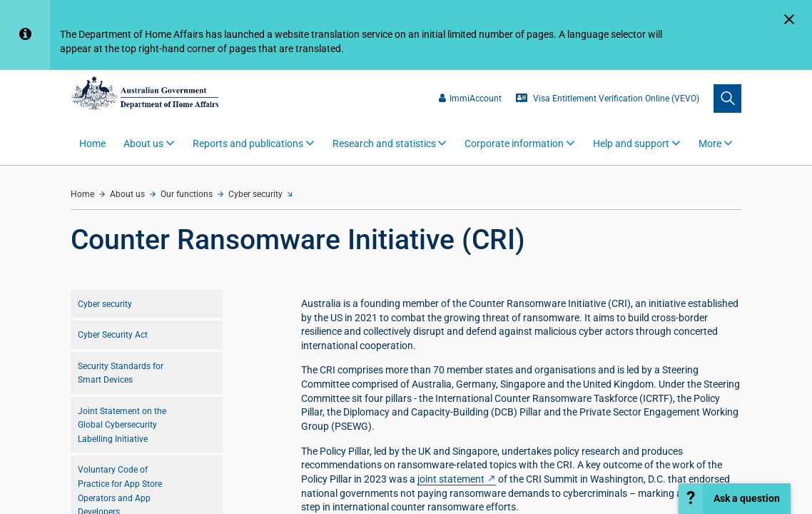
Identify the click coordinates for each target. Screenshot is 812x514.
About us (127, 194)
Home (92, 143)
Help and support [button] (631, 143)
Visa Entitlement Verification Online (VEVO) (608, 99)
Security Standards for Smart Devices (121, 373)
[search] (727, 98)
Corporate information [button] (514, 143)
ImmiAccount (470, 99)
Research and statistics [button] (384, 143)
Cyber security (255, 194)
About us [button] (143, 143)
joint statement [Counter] (451, 479)
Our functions (187, 194)
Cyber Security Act (113, 334)
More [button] (710, 143)
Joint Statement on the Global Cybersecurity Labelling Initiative (122, 425)
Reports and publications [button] (248, 143)
